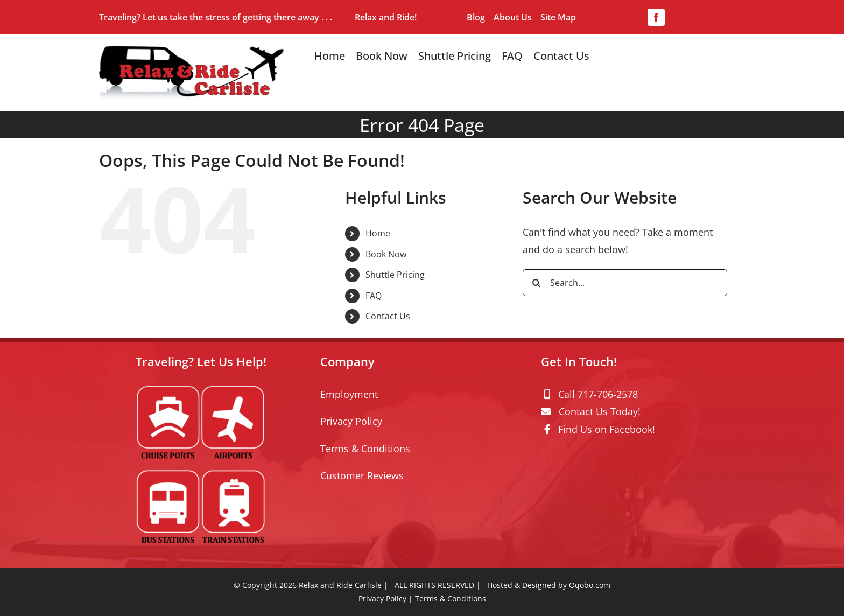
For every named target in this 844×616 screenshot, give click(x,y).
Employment (349, 394)
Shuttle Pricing (395, 275)
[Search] (536, 283)
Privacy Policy (351, 421)
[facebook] (656, 17)
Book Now (386, 254)
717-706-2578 (608, 394)
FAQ (374, 296)
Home (378, 233)
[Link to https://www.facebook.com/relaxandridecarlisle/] (547, 429)
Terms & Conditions (365, 449)
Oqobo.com (590, 585)
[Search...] (625, 283)
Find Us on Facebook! (607, 429)
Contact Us (388, 316)
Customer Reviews (362, 475)
